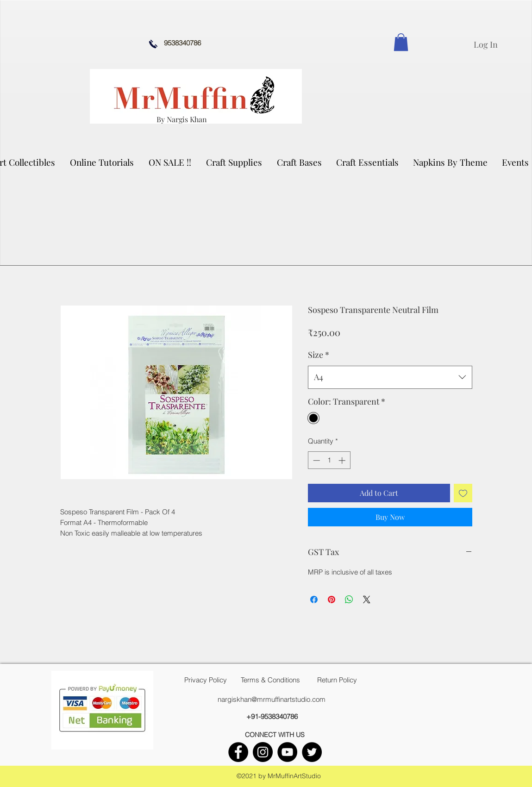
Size (319, 355)
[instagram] (263, 752)
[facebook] (238, 752)
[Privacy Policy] (206, 680)
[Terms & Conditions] (270, 680)
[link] (401, 42)
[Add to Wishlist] (463, 493)
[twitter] (312, 752)
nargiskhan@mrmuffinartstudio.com (272, 699)
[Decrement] (316, 460)
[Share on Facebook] (314, 600)
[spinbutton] (329, 460)
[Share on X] (367, 600)
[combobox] (390, 377)
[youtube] (287, 752)
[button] (235, 162)
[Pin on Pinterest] (332, 600)
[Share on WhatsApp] (349, 600)
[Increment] (343, 460)
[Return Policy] (337, 680)
